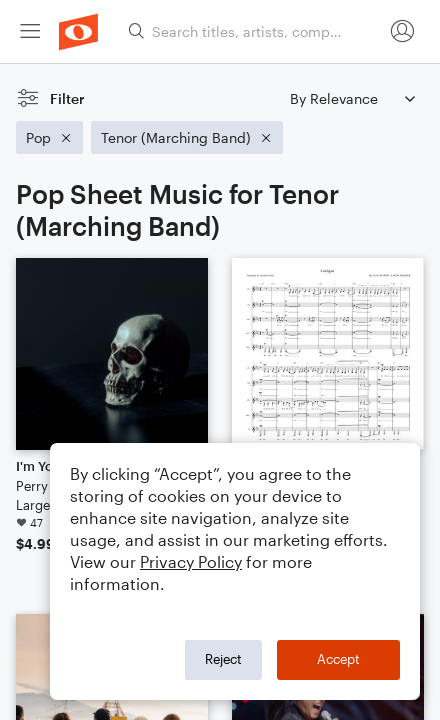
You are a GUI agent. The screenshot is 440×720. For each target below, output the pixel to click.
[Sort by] (352, 98)
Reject (223, 659)
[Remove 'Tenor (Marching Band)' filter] (187, 137)
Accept (338, 659)
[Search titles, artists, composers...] (255, 31)
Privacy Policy (191, 561)
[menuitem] (30, 31)
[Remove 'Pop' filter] (49, 137)
